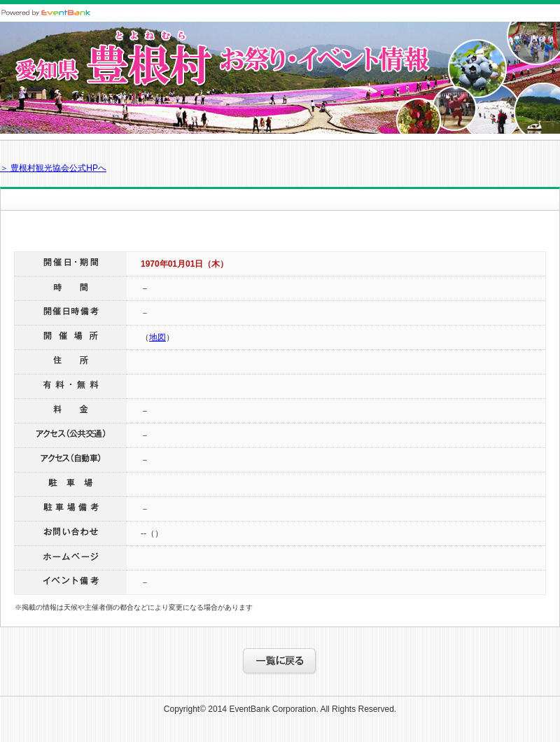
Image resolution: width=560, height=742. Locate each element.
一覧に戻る (280, 661)
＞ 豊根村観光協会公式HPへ (53, 168)
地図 (157, 337)
